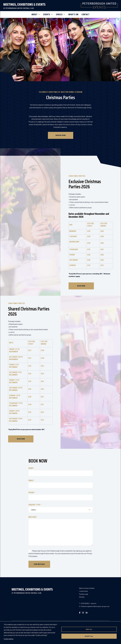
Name (31, 468)
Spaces (59, 14)
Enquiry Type (34, 505)
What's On (73, 14)
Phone (31, 493)
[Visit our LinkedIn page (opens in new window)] (87, 613)
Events (47, 14)
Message (32, 517)
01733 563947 (85, 603)
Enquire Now (61, 146)
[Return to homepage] (24, 6)
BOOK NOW (81, 286)
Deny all (89, 629)
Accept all (89, 636)
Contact (86, 14)
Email (31, 480)
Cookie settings (9, 639)
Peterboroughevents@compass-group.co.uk (95, 606)
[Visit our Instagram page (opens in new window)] (83, 613)
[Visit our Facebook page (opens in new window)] (80, 613)
